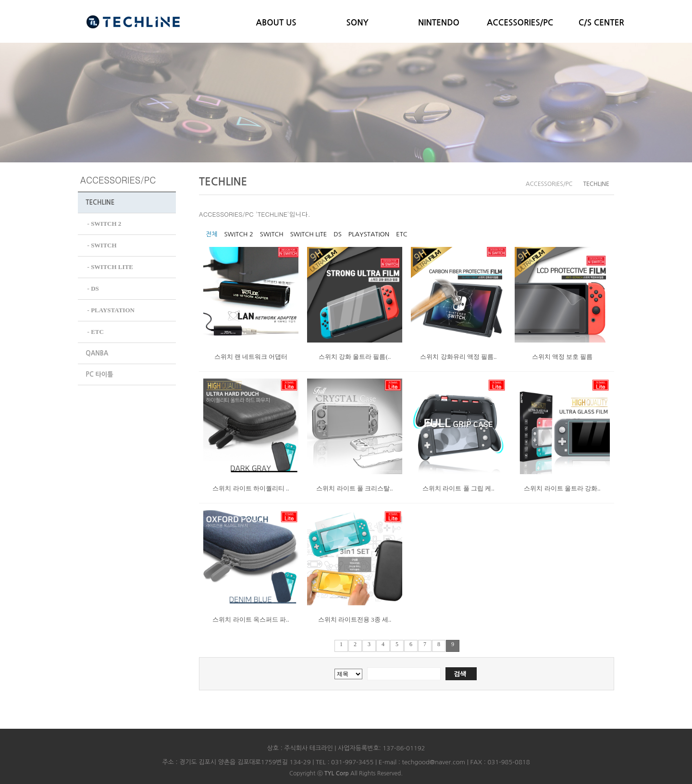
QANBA (97, 350)
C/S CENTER (601, 23)
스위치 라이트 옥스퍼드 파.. (251, 619)
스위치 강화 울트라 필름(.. (355, 357)
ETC (402, 234)
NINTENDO (439, 23)
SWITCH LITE (309, 234)
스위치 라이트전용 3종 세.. (355, 619)
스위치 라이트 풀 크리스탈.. (354, 488)
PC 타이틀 (99, 372)
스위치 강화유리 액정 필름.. (458, 357)
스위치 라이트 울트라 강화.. (562, 488)
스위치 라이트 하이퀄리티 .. (251, 488)
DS (338, 234)
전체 (211, 234)
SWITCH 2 (238, 234)
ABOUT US (276, 23)
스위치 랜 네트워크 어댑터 (251, 357)
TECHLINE (100, 202)
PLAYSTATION (369, 234)
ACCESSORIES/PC (520, 23)
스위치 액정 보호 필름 (562, 357)
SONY (358, 23)
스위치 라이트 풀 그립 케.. (458, 488)
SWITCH (272, 234)
